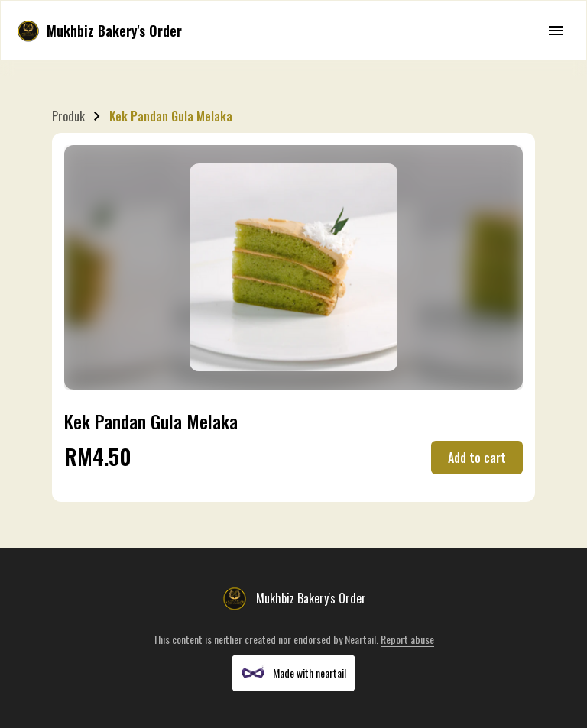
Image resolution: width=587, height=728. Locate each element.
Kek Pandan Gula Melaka (171, 116)
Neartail (360, 639)
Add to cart (477, 458)
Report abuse (407, 639)
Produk (68, 116)
